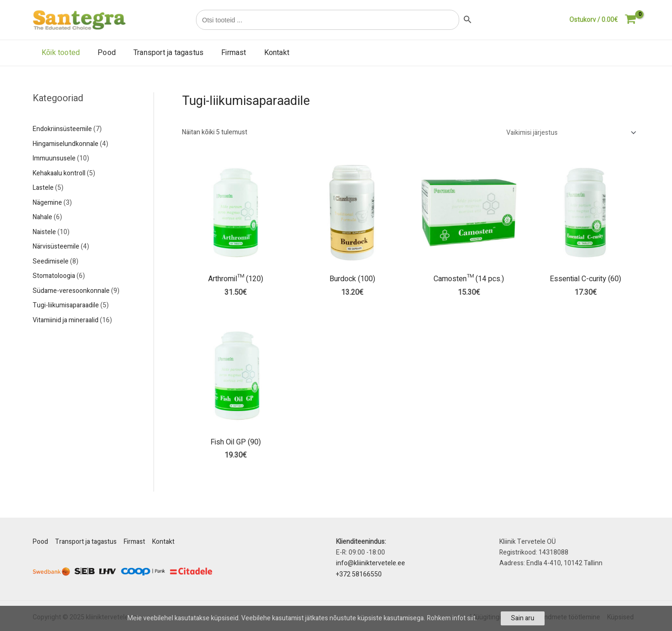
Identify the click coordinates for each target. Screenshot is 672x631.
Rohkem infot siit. (452, 618)
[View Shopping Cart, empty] (603, 20)
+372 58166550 (359, 574)
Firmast (224, 53)
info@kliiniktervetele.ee (371, 563)
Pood (102, 53)
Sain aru (523, 618)
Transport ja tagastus (161, 53)
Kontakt (264, 53)
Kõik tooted (59, 53)
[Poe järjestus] (570, 133)
